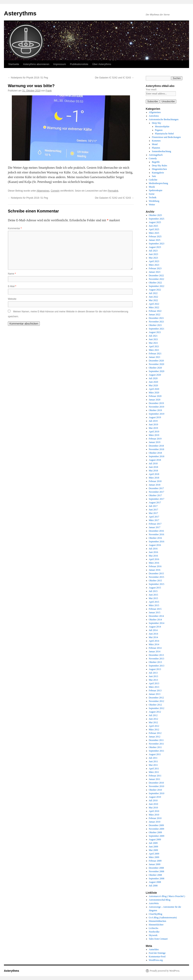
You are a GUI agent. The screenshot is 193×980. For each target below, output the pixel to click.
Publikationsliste (79, 64)
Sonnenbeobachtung (161, 151)
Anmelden (154, 949)
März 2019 (154, 435)
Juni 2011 (154, 761)
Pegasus (159, 130)
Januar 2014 (155, 651)
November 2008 (157, 871)
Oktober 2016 (155, 538)
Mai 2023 (153, 258)
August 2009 (155, 839)
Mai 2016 (153, 556)
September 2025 (157, 219)
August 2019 (155, 417)
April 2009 (154, 854)
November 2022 (157, 279)
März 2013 (154, 687)
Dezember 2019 (156, 403)
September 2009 (157, 836)
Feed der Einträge (157, 953)
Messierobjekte (162, 127)
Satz (154, 176)
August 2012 (155, 712)
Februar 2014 (155, 648)
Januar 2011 (155, 779)
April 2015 (154, 602)
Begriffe (156, 162)
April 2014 (154, 641)
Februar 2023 (155, 268)
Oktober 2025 (155, 215)
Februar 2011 (155, 776)
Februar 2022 (155, 311)
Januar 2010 (155, 822)
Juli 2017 (153, 506)
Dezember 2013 (156, 655)
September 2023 (157, 244)
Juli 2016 (153, 549)
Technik (153, 197)
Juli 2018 (153, 463)
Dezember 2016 (156, 531)
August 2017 (155, 503)
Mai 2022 (153, 300)
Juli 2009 (153, 843)
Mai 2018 (153, 471)
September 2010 (157, 793)
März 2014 (154, 644)
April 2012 (154, 726)
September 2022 (157, 286)
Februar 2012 (155, 733)
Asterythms (20, 13)
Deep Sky (156, 123)
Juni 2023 (154, 254)
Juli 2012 (153, 715)
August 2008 (155, 882)
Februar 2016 (155, 566)
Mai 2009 (153, 850)
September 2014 (157, 623)
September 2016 (157, 542)
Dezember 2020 (156, 361)
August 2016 (155, 545)
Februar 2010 (155, 818)
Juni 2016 (154, 552)
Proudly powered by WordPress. (165, 971)
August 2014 (155, 627)
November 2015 (157, 577)
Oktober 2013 (155, 662)
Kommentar (15, 228)
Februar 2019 (155, 439)
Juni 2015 (154, 595)
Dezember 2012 (156, 698)
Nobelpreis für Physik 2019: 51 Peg (28, 78)
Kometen (156, 141)
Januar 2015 (155, 612)
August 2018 (155, 460)
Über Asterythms (102, 64)
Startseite (14, 64)
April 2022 (154, 304)
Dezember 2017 (156, 488)
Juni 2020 (154, 382)
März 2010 (154, 815)
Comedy (55, 191)
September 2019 (157, 414)
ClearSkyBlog (156, 914)
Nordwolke (154, 932)
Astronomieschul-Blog (160, 900)
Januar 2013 (155, 694)
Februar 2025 (155, 236)
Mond (155, 144)
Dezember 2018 (156, 446)
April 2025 (154, 229)
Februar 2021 (155, 354)
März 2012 (154, 730)
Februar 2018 (155, 481)
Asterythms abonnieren (36, 64)
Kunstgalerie (158, 173)
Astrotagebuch (156, 155)
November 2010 (157, 786)
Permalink (113, 191)
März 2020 (154, 393)
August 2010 (155, 797)
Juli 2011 (153, 758)
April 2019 (154, 432)
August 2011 (155, 754)
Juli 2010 (153, 800)
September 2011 (157, 751)
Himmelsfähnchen (158, 921)
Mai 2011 (153, 765)
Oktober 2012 (155, 705)
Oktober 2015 (155, 581)
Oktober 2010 (155, 790)
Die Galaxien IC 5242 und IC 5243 (114, 78)
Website (12, 299)
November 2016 (157, 534)
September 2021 (157, 329)
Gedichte (153, 180)
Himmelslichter (156, 925)
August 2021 (155, 332)
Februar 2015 (155, 609)
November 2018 (157, 449)
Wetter (152, 205)
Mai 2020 (153, 385)
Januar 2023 (155, 272)
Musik (152, 187)
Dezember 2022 (156, 275)
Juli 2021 (153, 336)
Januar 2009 (155, 864)
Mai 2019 (153, 428)
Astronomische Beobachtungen (164, 119)
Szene (152, 194)
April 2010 (154, 811)
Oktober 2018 (155, 453)
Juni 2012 (154, 719)
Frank (49, 91)
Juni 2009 (154, 847)
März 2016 (154, 563)
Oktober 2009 (155, 832)
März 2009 (154, 857)
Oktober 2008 (155, 875)
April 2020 (154, 389)
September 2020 (157, 371)
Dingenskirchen (159, 169)
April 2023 (154, 261)
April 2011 (154, 769)
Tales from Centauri (158, 939)
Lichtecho (154, 928)
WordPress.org (156, 960)
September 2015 (157, 584)
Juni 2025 (154, 226)
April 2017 (154, 517)
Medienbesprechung (158, 183)
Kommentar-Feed (157, 957)
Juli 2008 (153, 886)
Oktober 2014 (155, 620)
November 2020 (157, 364)
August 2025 (155, 222)
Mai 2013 (153, 680)
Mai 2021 (153, 343)
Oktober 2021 (155, 325)
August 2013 (155, 669)
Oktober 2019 (155, 410)
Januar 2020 (155, 400)
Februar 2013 (155, 691)
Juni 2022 (154, 297)
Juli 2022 (153, 293)
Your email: (151, 89)
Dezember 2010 (156, 783)
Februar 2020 (155, 396)
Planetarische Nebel (164, 134)
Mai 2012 (153, 722)
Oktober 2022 (155, 283)
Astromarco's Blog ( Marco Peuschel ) (167, 896)
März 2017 (154, 520)
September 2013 (157, 666)
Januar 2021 (155, 357)
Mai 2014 (153, 637)
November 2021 (157, 322)
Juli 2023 (153, 251)
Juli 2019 (153, 421)
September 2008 (157, 879)
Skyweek (153, 935)
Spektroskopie (156, 190)
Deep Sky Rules (159, 166)
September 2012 (157, 708)
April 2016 (154, 559)
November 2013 (157, 659)
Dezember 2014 (156, 616)
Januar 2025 (155, 240)
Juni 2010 (154, 804)
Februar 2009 (155, 861)
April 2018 (154, 474)
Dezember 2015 (156, 573)
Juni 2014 (154, 634)
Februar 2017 (155, 524)
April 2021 (154, 346)
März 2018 (154, 478)
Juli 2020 (153, 378)
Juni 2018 (154, 467)
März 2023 (154, 265)
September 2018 (157, 456)
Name (12, 274)
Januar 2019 (155, 442)
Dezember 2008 (156, 868)
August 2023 (155, 247)
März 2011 (154, 772)
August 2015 (155, 588)
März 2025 (154, 233)
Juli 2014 (153, 630)
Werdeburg (154, 201)
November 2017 (157, 492)
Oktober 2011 (155, 747)
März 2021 (154, 350)
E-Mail (12, 286)
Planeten (156, 148)
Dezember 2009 (156, 825)
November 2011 (156, 744)
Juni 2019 (154, 424)
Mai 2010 (153, 808)
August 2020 (155, 375)
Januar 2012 (155, 737)
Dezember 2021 (156, 318)
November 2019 (157, 407)
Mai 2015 (153, 598)
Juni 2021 (154, 339)
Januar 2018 (155, 485)
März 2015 (154, 605)
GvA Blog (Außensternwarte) (163, 918)
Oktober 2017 (155, 495)
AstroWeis (154, 903)
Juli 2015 (153, 591)
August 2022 (155, 290)
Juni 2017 (154, 510)
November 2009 (157, 829)
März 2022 (154, 307)
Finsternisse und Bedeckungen (166, 137)
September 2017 (157, 499)
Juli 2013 (153, 673)
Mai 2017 (153, 513)
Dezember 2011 (156, 740)
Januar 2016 (155, 570)
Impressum (60, 64)
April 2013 (154, 683)
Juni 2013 (154, 676)
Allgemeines (43, 191)
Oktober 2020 (155, 368)
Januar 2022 (155, 315)
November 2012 (157, 701)
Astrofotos (154, 116)
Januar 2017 (155, 527)
